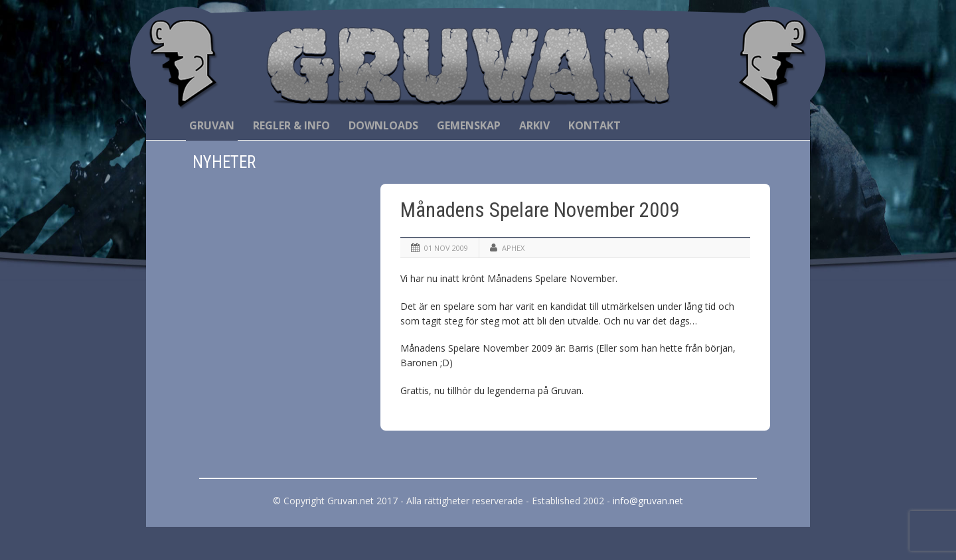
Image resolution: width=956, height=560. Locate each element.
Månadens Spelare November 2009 (540, 210)
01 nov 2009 (446, 248)
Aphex (513, 248)
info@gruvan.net (648, 501)
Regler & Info (291, 125)
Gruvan (212, 125)
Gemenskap (469, 125)
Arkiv (534, 125)
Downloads (383, 125)
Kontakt (595, 125)
